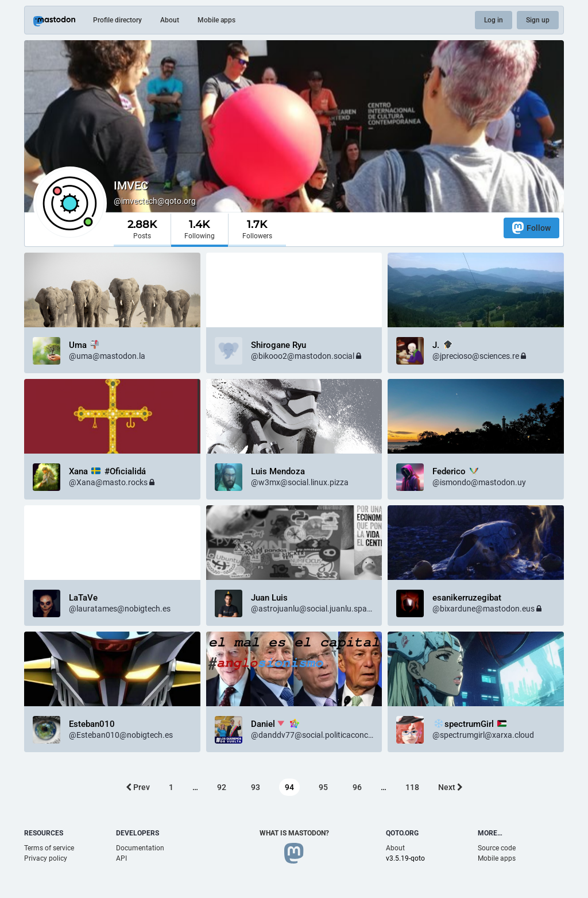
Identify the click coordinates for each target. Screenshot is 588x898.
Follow (531, 228)
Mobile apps (216, 20)
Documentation (140, 848)
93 (256, 787)
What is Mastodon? (294, 833)
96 (357, 787)
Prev (138, 787)
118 (412, 787)
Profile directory (117, 20)
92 (222, 787)
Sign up (538, 20)
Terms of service (49, 848)
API (121, 858)
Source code (497, 848)
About (170, 20)
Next (450, 787)
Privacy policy (46, 858)
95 (323, 787)
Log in (494, 20)
